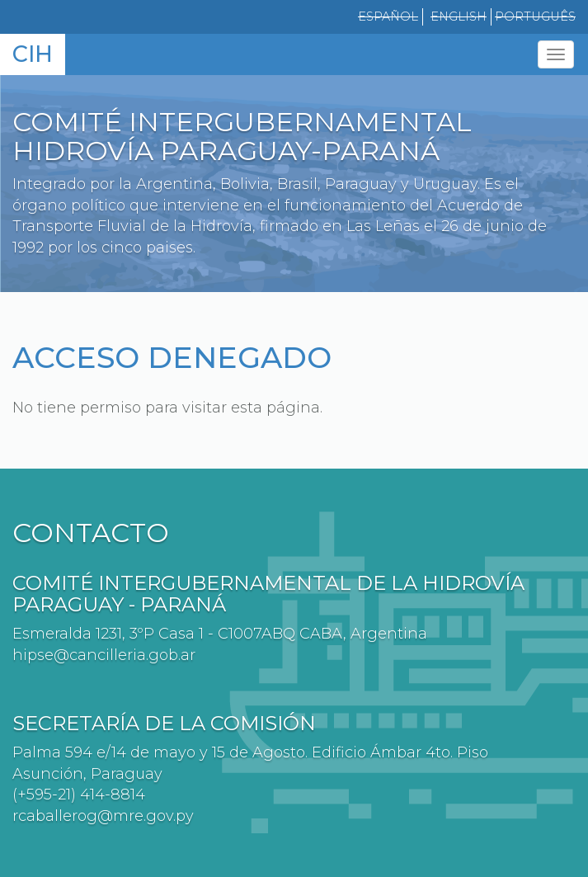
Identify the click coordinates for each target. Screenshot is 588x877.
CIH (33, 54)
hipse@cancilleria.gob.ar (104, 655)
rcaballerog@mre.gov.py (103, 816)
